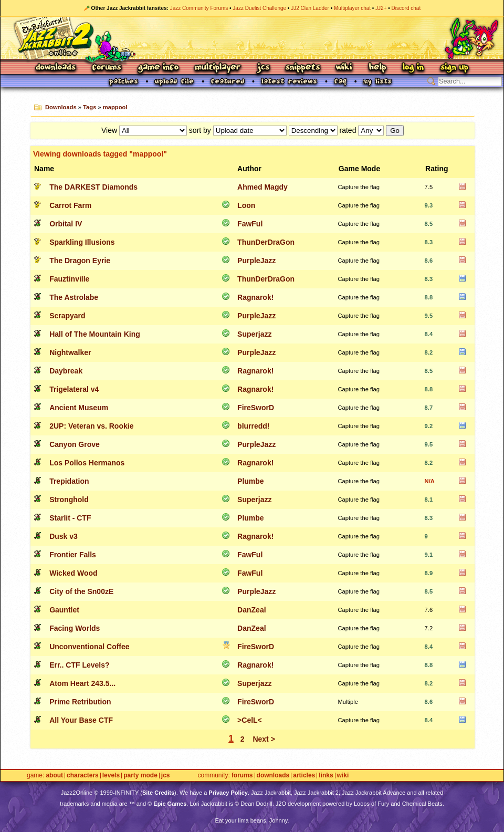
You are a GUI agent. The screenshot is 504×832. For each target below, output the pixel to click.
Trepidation (69, 481)
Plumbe (251, 481)
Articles (304, 776)
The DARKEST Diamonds (93, 187)
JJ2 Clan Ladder (310, 8)
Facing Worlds (75, 628)
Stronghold (69, 500)
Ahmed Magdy (262, 187)
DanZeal (251, 610)
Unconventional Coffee (89, 647)
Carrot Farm (70, 205)
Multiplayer (218, 68)
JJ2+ (381, 8)
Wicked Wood (73, 573)
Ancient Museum (79, 408)
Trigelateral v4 (74, 389)
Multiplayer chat (352, 8)
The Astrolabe (74, 297)
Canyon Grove (75, 444)
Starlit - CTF (70, 518)
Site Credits (158, 793)
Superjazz (254, 334)
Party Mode (140, 776)
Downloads (56, 68)
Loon (246, 205)
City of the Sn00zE (81, 591)
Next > (264, 739)
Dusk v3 (64, 536)
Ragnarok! (255, 297)
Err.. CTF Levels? (79, 665)
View (109, 130)
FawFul (250, 224)
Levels (111, 776)
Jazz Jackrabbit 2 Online (252, 38)
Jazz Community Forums (199, 8)
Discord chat (406, 8)
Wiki (344, 68)
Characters (83, 776)
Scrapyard (67, 316)
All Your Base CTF (81, 720)
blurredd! (253, 426)
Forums (107, 68)
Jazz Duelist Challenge (259, 8)
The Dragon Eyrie (80, 261)
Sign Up (454, 68)
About (54, 776)
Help (377, 68)
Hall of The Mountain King (95, 334)
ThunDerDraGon (266, 242)
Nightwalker (70, 352)
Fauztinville (69, 279)
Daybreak (66, 371)
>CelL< (250, 720)
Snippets (303, 68)
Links (326, 776)
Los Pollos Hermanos (87, 463)
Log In (413, 68)
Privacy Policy (228, 793)
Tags (90, 107)
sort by (200, 130)
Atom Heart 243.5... (82, 683)
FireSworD (256, 408)
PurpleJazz (256, 261)
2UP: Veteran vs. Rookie (91, 426)
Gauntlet (64, 610)
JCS (263, 68)
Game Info (158, 68)
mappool (115, 107)
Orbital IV (66, 224)
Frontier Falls (73, 555)
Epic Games (170, 804)
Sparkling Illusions (82, 242)
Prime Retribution (80, 702)
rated (348, 130)
